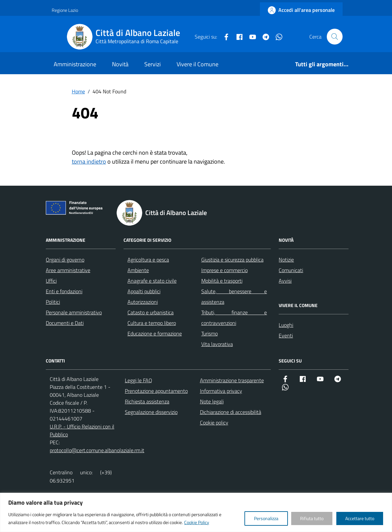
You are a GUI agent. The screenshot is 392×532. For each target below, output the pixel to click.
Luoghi (286, 325)
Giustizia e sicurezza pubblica (232, 260)
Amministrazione (75, 64)
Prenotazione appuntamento (156, 391)
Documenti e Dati (65, 323)
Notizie (286, 260)
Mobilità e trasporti (222, 281)
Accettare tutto (360, 518)
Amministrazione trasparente (232, 380)
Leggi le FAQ (139, 380)
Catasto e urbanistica (151, 312)
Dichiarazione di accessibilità (231, 412)
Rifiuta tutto (312, 518)
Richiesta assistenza (147, 401)
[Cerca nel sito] (335, 37)
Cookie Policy (197, 522)
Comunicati (291, 270)
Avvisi (285, 281)
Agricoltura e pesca (148, 260)
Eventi (286, 335)
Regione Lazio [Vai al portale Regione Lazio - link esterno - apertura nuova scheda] (65, 10)
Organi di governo (65, 260)
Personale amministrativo (74, 312)
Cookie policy (214, 422)
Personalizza (266, 518)
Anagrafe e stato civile (152, 281)
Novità (120, 64)
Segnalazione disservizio (151, 412)
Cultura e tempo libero (152, 323)
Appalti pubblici (144, 291)
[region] (196, 512)
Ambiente (138, 270)
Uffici (51, 281)
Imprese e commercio (224, 270)
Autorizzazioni (143, 302)
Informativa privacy (221, 391)
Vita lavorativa (217, 344)
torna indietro (89, 161)
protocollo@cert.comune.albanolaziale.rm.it (97, 450)
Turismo (210, 333)
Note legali (212, 401)
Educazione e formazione (155, 333)
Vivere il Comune (197, 64)
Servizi (153, 64)
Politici (53, 302)
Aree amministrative (68, 270)
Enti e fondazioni (64, 291)
